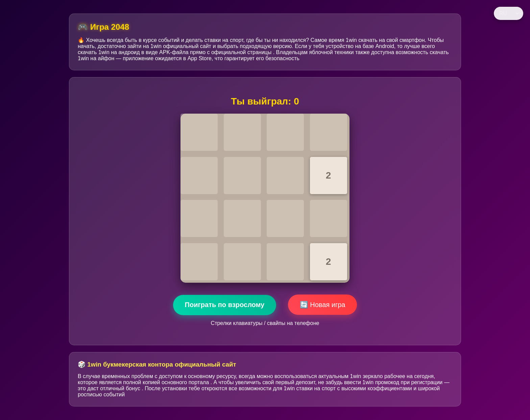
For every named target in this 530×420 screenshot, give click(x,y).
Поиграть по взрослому (225, 305)
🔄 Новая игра (323, 305)
